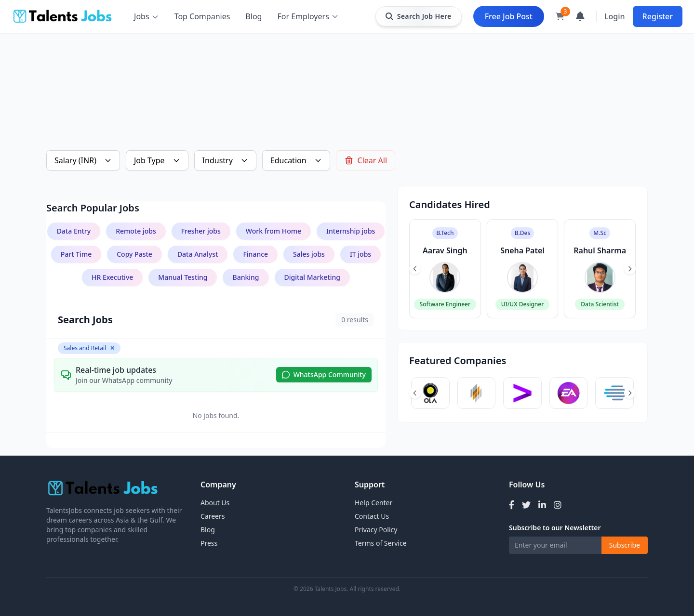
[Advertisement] (335, 75)
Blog (254, 16)
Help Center (374, 503)
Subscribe (625, 545)
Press (209, 543)
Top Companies (202, 16)
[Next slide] (630, 269)
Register (658, 16)
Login (615, 16)
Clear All (366, 160)
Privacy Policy (376, 530)
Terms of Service (381, 543)
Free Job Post (509, 16)
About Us (215, 503)
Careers (213, 516)
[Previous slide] (415, 269)
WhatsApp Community (324, 374)
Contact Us (372, 516)
